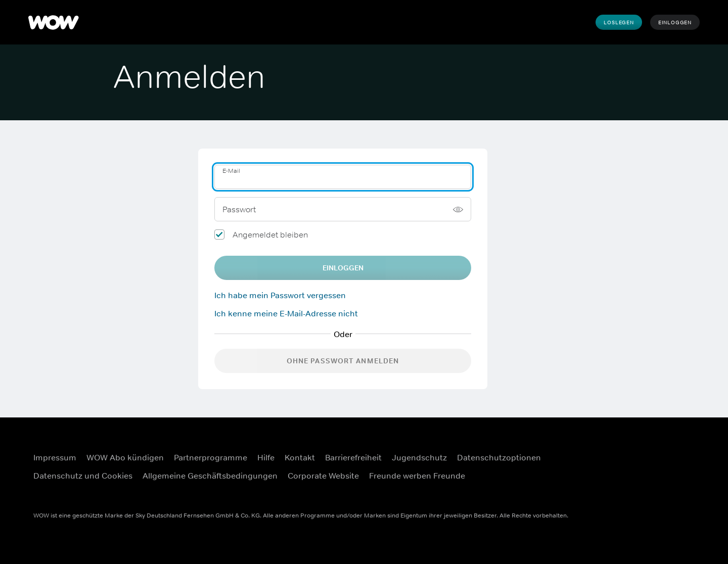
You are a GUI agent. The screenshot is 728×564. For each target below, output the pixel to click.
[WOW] (54, 22)
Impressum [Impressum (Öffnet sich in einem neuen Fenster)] (55, 457)
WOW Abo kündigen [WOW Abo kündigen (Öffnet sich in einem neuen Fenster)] (125, 457)
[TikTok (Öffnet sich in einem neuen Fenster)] (673, 480)
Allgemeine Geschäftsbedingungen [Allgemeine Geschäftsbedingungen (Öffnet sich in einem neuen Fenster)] (210, 476)
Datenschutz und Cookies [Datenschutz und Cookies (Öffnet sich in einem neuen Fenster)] (83, 476)
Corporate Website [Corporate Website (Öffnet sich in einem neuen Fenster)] (323, 476)
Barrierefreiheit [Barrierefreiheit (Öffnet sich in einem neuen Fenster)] (353, 457)
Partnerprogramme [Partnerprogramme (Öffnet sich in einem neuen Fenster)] (211, 457)
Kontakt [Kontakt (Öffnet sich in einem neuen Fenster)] (300, 457)
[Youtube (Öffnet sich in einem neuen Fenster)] (647, 480)
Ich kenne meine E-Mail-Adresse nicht (286, 313)
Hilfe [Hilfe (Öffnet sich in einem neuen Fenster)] (266, 457)
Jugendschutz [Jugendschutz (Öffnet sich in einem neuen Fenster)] (419, 457)
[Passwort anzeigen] (458, 209)
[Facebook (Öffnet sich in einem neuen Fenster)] (647, 451)
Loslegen (619, 22)
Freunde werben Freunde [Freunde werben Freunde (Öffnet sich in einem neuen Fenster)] (417, 476)
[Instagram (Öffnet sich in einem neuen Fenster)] (673, 451)
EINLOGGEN (343, 268)
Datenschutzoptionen (499, 457)
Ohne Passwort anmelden (343, 361)
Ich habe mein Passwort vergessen (280, 295)
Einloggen (675, 22)
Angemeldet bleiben (270, 234)
